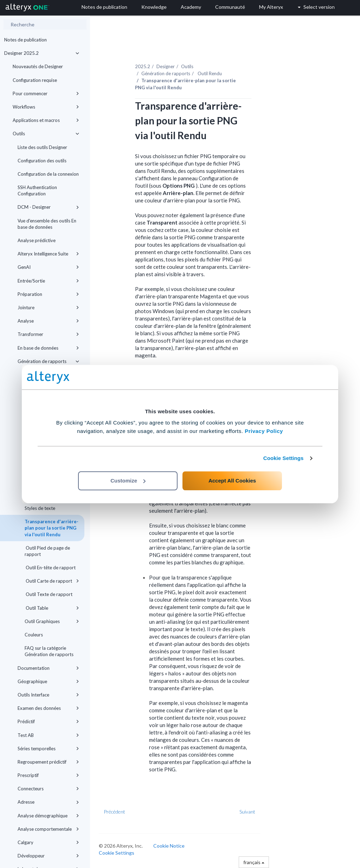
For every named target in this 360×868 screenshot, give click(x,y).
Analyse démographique (48, 816)
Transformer (48, 334)
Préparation (48, 294)
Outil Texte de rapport (49, 594)
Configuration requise (35, 80)
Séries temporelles (48, 749)
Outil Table (52, 608)
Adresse (48, 802)
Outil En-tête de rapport (50, 568)
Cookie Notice (169, 846)
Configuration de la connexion (48, 174)
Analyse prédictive (37, 240)
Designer (166, 66)
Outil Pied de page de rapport (47, 551)
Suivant (247, 812)
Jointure (48, 307)
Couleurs (34, 635)
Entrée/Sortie (48, 281)
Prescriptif (48, 775)
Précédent (114, 812)
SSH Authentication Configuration (37, 190)
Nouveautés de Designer (38, 66)
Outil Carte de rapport (52, 581)
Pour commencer (46, 93)
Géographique (48, 681)
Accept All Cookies (232, 481)
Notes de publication (25, 40)
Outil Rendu (209, 73)
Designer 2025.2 (42, 53)
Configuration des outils (42, 161)
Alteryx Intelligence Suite (48, 254)
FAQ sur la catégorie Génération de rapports (49, 651)
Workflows (46, 107)
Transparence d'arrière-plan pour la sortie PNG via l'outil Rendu (52, 528)
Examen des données (48, 708)
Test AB (48, 735)
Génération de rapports (48, 361)
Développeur (48, 856)
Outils (46, 134)
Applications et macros (46, 120)
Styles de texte (40, 508)
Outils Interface (48, 695)
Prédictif (48, 721)
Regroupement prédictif (48, 762)
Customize (128, 481)
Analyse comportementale (48, 829)
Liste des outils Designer (42, 147)
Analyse (48, 321)
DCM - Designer (48, 207)
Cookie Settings (284, 458)
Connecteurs (48, 789)
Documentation (48, 668)
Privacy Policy (264, 431)
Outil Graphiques (52, 621)
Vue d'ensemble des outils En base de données (47, 224)
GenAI (48, 267)
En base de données (48, 348)
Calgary (48, 842)
